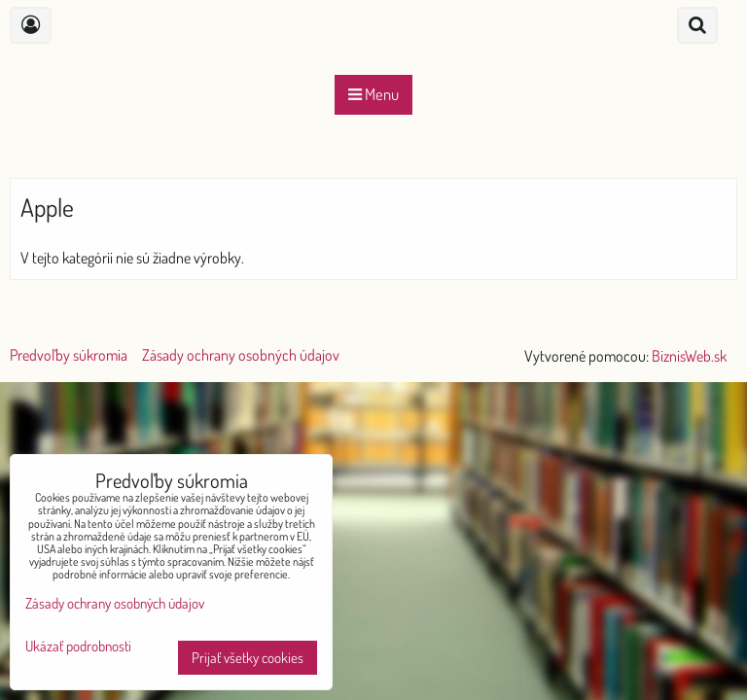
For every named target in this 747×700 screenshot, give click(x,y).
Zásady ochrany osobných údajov (241, 355)
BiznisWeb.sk (689, 356)
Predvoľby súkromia (69, 355)
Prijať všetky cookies (248, 658)
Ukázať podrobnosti (78, 647)
